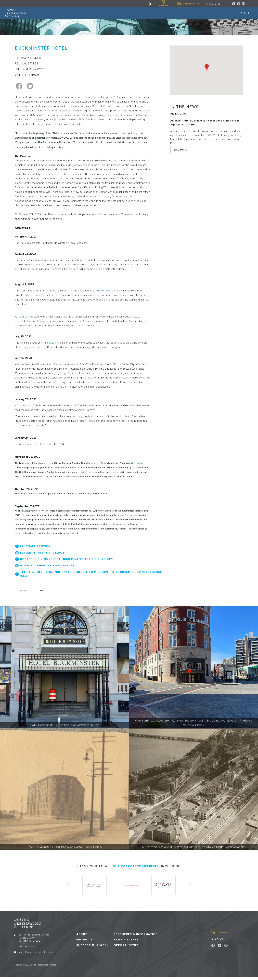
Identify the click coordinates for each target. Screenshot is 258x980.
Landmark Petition (36, 551)
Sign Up (218, 941)
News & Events (126, 942)
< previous (21, 595)
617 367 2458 (213, 4)
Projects (84, 942)
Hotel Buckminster (100, 296)
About (82, 937)
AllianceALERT (49, 348)
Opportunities (126, 948)
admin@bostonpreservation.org (36, 955)
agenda (23, 322)
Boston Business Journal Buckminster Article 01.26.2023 (68, 564)
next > (43, 595)
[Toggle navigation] (244, 16)
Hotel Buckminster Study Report (48, 570)
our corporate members (136, 870)
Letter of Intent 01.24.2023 (43, 558)
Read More (180, 155)
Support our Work (93, 948)
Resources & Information (136, 937)
